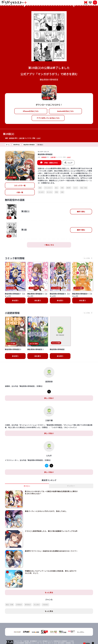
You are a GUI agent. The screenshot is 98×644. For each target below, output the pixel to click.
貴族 (57, 192)
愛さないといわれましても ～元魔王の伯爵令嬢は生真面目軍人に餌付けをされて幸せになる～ (51, 481)
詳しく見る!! (49, 386)
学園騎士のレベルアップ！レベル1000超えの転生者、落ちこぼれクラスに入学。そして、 (51, 560)
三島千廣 (21, 138)
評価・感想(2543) (51, 163)
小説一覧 (20, 192)
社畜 (62, 192)
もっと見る (49, 581)
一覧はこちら (49, 245)
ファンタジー (48, 188)
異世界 (69, 188)
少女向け (45, 593)
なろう (75, 188)
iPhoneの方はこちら (31, 111)
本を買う (15, 300)
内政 (62, 188)
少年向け (19, 593)
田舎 (40, 188)
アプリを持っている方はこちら (48, 118)
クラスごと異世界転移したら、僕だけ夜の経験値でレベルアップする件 (51, 519)
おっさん (50, 192)
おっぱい (41, 192)
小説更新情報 (12, 313)
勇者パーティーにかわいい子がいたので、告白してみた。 (46, 500)
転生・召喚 (84, 188)
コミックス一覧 (20, 185)
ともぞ (39, 138)
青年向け (28, 593)
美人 (57, 188)
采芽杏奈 (12, 138)
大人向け (37, 593)
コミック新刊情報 (15, 258)
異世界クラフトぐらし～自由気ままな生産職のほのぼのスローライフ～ (51, 539)
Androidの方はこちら (65, 111)
